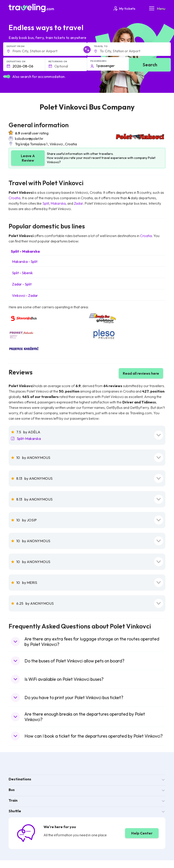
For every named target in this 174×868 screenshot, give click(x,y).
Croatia (14, 198)
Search (150, 65)
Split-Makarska (29, 439)
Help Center (142, 833)
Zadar (78, 203)
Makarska (58, 203)
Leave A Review (28, 158)
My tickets (124, 8)
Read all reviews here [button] (141, 373)
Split (46, 203)
